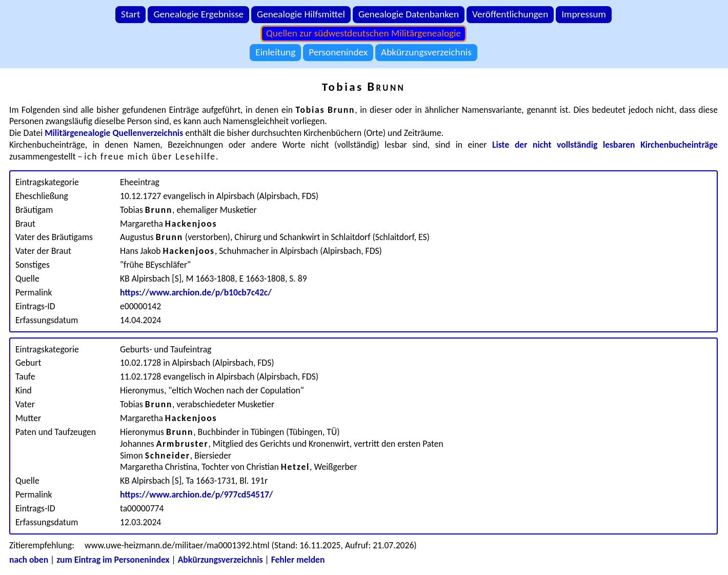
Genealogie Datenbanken (409, 14)
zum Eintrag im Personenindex (113, 560)
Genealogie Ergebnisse (198, 14)
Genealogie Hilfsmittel (301, 14)
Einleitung (275, 52)
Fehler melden (298, 560)
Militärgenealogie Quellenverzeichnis (114, 133)
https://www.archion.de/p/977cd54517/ (196, 494)
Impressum (584, 14)
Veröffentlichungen (510, 14)
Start (130, 14)
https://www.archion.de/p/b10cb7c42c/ (196, 292)
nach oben (29, 560)
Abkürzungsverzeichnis (426, 52)
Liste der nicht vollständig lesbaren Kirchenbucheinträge (605, 145)
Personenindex (338, 52)
